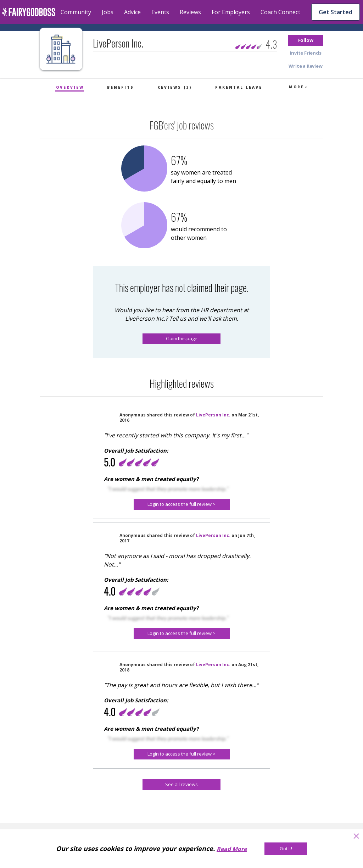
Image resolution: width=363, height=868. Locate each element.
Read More (232, 849)
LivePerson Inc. (213, 415)
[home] (29, 12)
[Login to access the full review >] (182, 504)
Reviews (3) (175, 87)
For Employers (231, 12)
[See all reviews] (181, 785)
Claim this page (182, 338)
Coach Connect (280, 12)
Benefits (121, 87)
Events (160, 12)
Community (76, 12)
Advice (132, 12)
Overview (70, 87)
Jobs (108, 12)
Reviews (190, 12)
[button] (306, 40)
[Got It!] (286, 849)
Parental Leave (239, 87)
